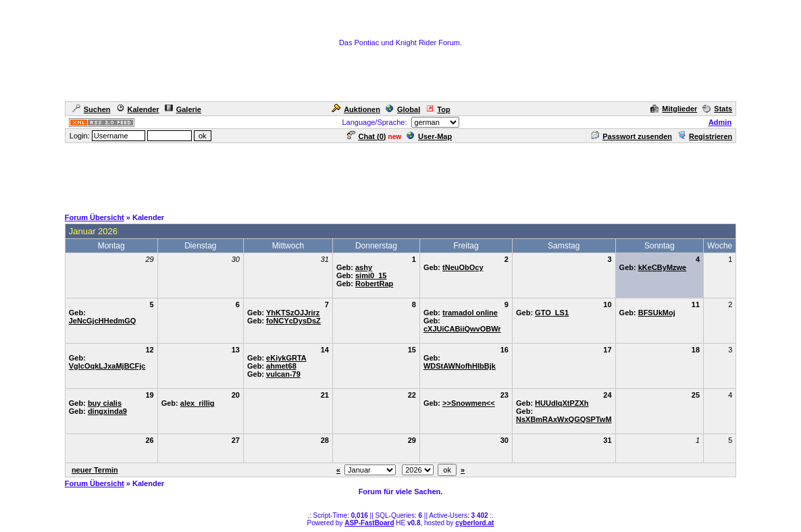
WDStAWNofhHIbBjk (460, 366)
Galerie (183, 109)
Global (403, 109)
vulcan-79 (283, 374)
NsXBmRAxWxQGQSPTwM (564, 419)
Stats (717, 109)
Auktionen (356, 109)
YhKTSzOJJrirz (293, 313)
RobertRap (374, 284)
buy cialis (105, 403)
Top (438, 109)
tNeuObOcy (463, 267)
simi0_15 (371, 275)
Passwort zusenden (631, 136)
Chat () (367, 136)
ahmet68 (281, 366)
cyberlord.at (474, 523)
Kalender (138, 109)
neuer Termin (95, 470)
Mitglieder (674, 109)
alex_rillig (198, 403)
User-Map (429, 136)
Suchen (92, 109)
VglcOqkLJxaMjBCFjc (107, 366)
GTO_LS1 (552, 313)
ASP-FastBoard (369, 523)
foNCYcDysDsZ (293, 321)
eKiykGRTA (286, 358)
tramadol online (470, 313)
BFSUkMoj (657, 313)
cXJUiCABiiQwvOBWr (462, 329)
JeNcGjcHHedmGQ (103, 321)
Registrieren (705, 136)
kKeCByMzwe (663, 267)
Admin (720, 122)
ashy (364, 267)
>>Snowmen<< (469, 403)
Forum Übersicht (95, 217)
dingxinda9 (107, 411)
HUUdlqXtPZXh (562, 403)
